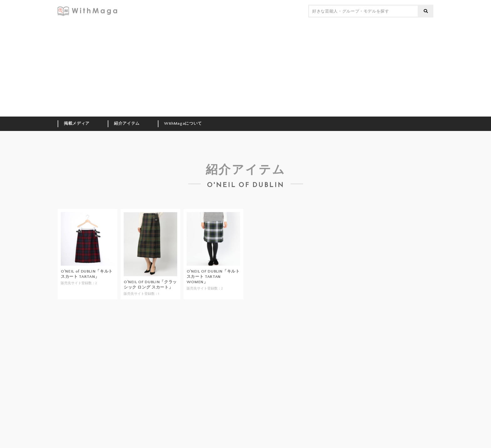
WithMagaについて (183, 123)
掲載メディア (77, 123)
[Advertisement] (246, 70)
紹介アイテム (127, 123)
